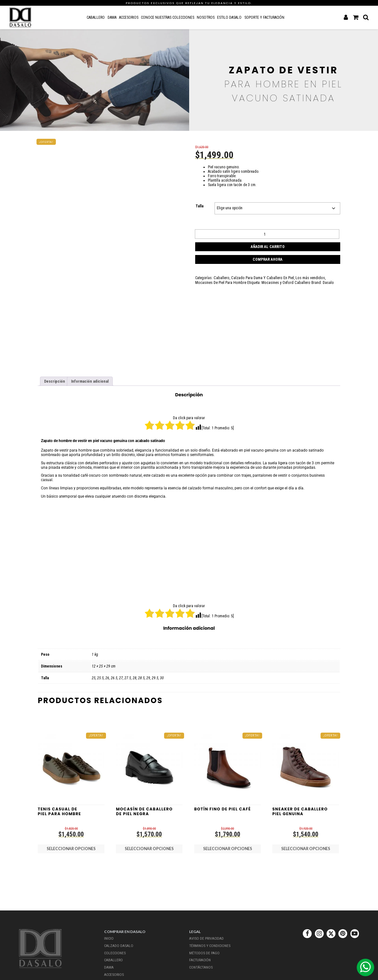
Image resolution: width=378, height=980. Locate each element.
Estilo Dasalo (229, 17)
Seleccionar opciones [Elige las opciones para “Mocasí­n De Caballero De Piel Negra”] (149, 847)
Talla (199, 206)
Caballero (96, 17)
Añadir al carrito (268, 245)
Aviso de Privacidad (206, 938)
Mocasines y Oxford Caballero (265, 280)
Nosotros (206, 17)
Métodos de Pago (204, 951)
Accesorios (128, 17)
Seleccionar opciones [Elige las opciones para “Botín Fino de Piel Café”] (228, 847)
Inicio (109, 938)
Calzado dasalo (118, 945)
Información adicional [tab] (88, 381)
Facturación (200, 958)
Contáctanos (201, 965)
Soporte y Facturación (264, 17)
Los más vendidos (305, 276)
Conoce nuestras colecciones (167, 17)
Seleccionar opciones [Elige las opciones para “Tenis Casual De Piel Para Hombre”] (71, 847)
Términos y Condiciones (210, 945)
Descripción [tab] (54, 381)
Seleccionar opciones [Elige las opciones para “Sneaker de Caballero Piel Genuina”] (306, 847)
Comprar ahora (268, 258)
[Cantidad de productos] (267, 233)
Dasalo (305, 280)
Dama (112, 17)
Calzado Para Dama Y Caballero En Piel (259, 276)
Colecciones (115, 951)
